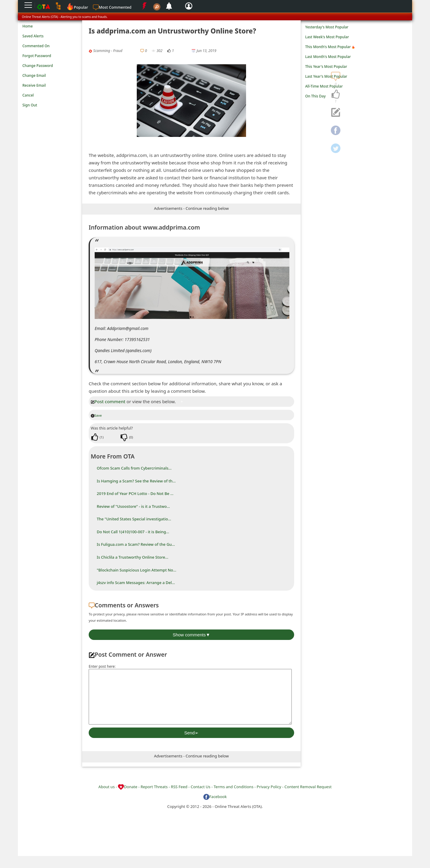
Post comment (108, 401)
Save (96, 415)
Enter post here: (102, 666)
